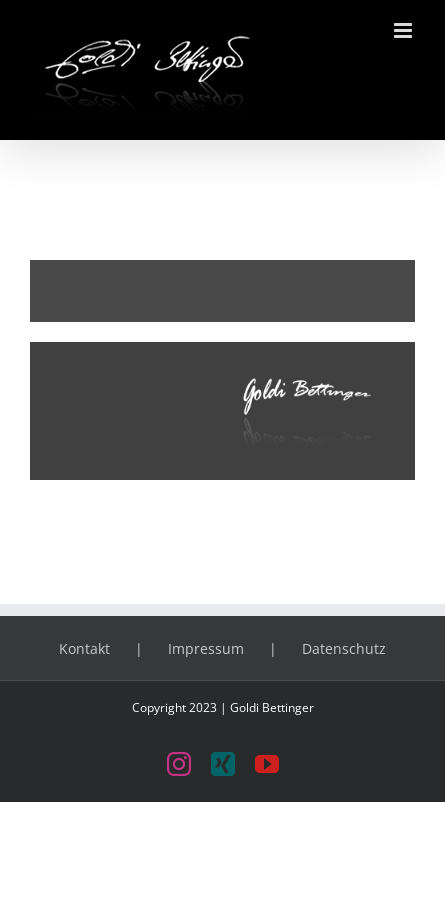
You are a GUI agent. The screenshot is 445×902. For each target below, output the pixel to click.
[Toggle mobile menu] (404, 30)
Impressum (206, 648)
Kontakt (84, 648)
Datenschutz (344, 648)
